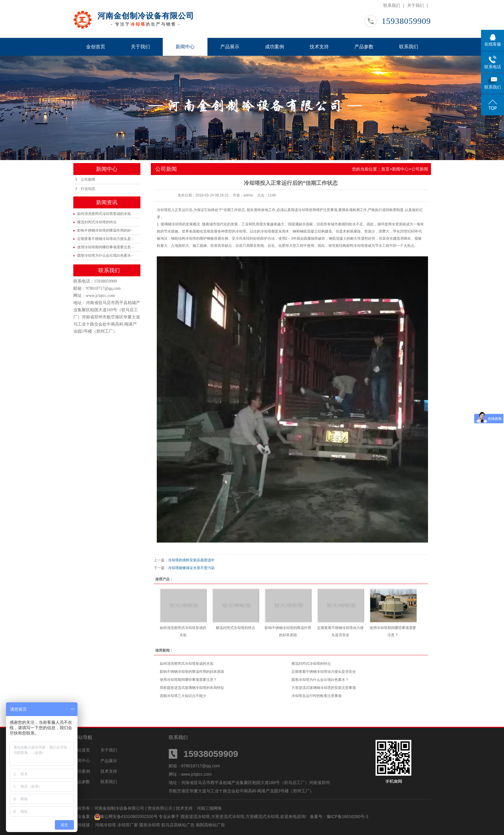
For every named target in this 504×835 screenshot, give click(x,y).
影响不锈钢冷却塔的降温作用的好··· (106, 230)
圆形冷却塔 (150, 825)
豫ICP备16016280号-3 (348, 817)
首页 (385, 169)
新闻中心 (185, 47)
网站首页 (82, 750)
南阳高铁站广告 (210, 825)
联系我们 (392, 5)
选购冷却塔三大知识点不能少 (183, 696)
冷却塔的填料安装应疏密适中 (191, 560)
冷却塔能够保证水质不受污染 (191, 568)
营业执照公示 (160, 808)
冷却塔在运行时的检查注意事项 (317, 696)
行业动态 (88, 189)
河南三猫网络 (209, 808)
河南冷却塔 (106, 825)
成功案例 (275, 47)
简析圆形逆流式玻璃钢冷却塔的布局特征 (192, 688)
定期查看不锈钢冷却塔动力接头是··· (106, 239)
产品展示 (230, 47)
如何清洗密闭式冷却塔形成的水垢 (104, 214)
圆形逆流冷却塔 (195, 817)
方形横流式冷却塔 (262, 817)
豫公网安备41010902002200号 (129, 817)
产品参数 (364, 47)
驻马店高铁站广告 (179, 825)
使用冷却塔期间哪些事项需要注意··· (106, 247)
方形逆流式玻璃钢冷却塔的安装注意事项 (324, 688)
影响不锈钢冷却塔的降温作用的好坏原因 (192, 672)
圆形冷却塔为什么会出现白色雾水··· (106, 255)
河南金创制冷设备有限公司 (146, 16)
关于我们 (415, 5)
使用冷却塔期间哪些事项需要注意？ (188, 680)
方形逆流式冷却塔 (228, 817)
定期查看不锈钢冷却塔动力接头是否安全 (324, 672)
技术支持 (319, 47)
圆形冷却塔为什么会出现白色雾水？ (320, 680)
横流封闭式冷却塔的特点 (97, 222)
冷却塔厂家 (128, 825)
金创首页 (96, 47)
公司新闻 (88, 179)
